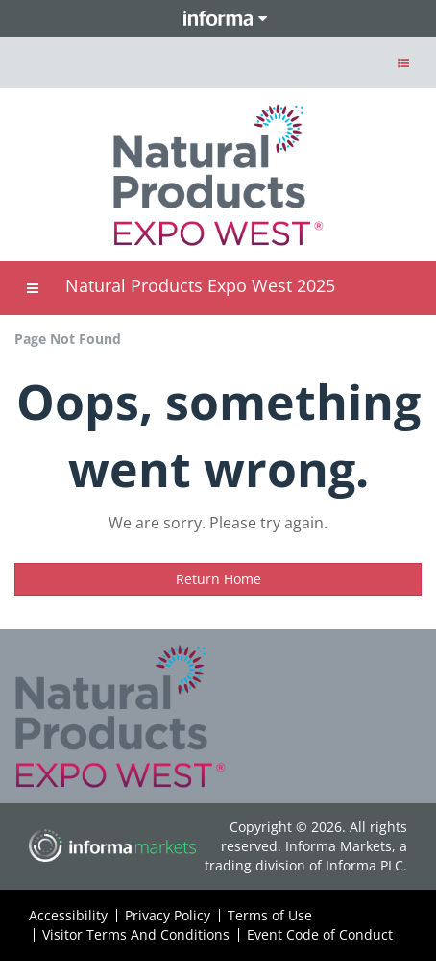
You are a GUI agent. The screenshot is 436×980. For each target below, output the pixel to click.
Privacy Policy (168, 915)
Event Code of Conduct (320, 934)
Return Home (218, 579)
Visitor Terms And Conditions (136, 934)
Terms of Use (270, 915)
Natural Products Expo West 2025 (200, 285)
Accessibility (68, 915)
